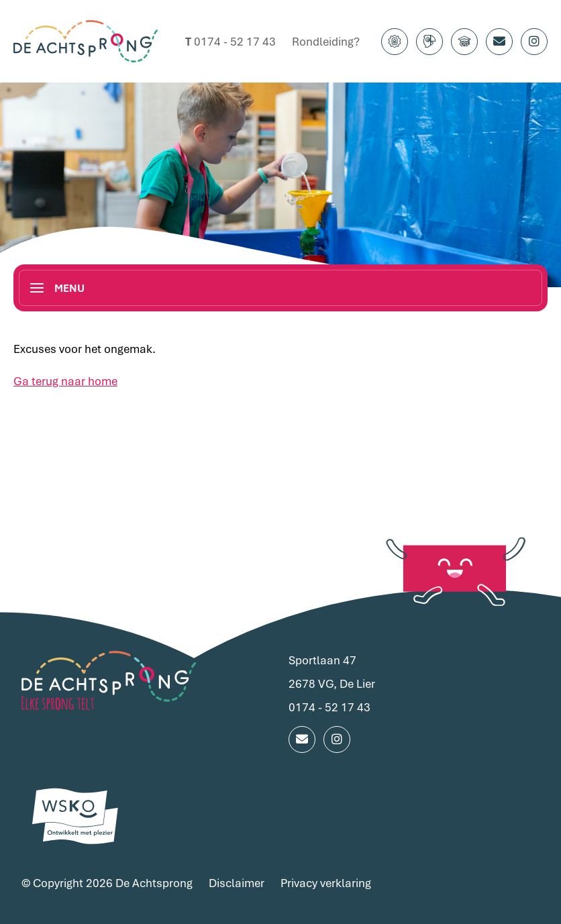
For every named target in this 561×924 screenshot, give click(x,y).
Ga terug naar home (65, 381)
